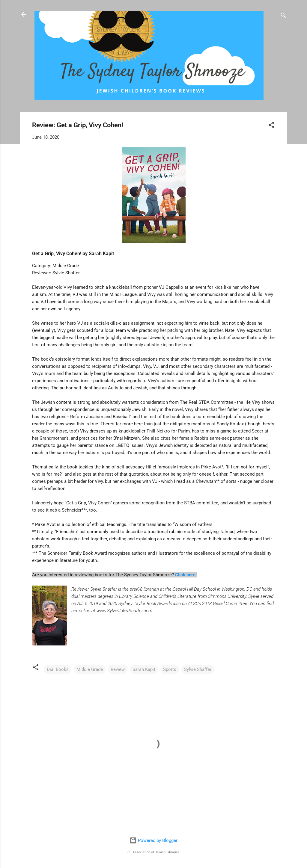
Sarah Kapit (144, 669)
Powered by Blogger (153, 840)
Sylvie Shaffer (198, 669)
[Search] (283, 16)
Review (118, 669)
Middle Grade (90, 669)
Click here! (186, 575)
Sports (170, 669)
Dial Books (58, 669)
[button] (271, 126)
